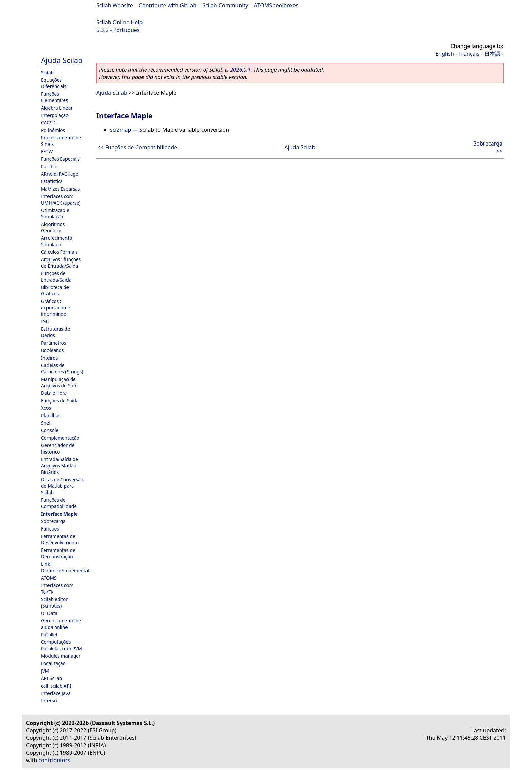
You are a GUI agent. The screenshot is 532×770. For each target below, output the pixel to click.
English (444, 54)
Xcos (46, 408)
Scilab (47, 72)
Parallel (49, 634)
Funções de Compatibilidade (59, 503)
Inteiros (49, 358)
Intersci (49, 701)
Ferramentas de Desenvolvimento (60, 539)
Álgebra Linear (57, 108)
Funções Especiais (60, 159)
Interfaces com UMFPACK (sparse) (61, 199)
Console (50, 430)
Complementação (60, 438)
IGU (45, 321)
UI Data (49, 613)
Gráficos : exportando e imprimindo (56, 307)
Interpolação (55, 115)
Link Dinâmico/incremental (65, 567)
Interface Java (56, 693)
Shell (46, 423)
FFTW (47, 151)
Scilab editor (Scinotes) (54, 602)
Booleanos (52, 350)
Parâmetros (54, 343)
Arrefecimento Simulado (57, 241)
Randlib (49, 166)
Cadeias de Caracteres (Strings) (62, 368)
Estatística (52, 181)
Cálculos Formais (59, 252)
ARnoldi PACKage (60, 174)
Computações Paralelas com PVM (62, 645)
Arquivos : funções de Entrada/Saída (61, 263)
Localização (53, 663)
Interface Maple (59, 514)
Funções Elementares (55, 97)
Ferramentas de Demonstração (58, 553)
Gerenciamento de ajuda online (61, 624)
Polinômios (53, 130)
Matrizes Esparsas (60, 189)
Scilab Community (225, 5)
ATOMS (49, 578)
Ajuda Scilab (62, 60)
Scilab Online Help (119, 22)
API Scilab (52, 678)
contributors (54, 760)
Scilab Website (115, 5)
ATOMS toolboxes (276, 5)
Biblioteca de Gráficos (55, 290)
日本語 (492, 54)
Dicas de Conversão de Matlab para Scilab (62, 486)
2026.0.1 (240, 70)
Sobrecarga (53, 521)
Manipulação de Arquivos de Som (59, 382)
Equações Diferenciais (54, 83)
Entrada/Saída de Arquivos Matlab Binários (60, 466)
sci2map (120, 130)
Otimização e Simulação (55, 213)
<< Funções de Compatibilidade (137, 147)
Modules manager (61, 656)
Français (469, 54)
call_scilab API (56, 686)
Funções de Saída (60, 400)
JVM (45, 671)
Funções (50, 529)
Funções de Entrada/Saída (56, 276)
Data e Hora (54, 393)
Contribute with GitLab (168, 5)
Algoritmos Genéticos (53, 227)
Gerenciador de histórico (58, 448)
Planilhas (51, 415)
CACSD (48, 123)
